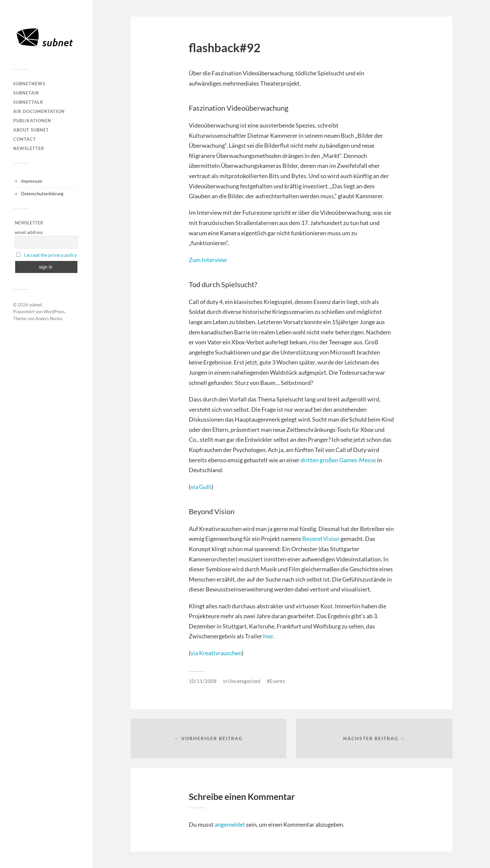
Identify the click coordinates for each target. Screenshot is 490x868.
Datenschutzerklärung (42, 194)
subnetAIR (26, 93)
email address (29, 232)
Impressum (32, 181)
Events (277, 681)
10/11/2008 (203, 681)
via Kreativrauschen (216, 653)
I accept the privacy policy (50, 255)
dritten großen (320, 460)
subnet (36, 305)
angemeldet (230, 824)
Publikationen (32, 121)
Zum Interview (208, 260)
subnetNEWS (29, 84)
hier (268, 636)
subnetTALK (28, 102)
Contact (25, 139)
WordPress (54, 312)
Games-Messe (358, 460)
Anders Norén (49, 319)
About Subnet (31, 130)
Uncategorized (244, 681)
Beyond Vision (321, 539)
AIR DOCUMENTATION (39, 111)
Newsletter (29, 148)
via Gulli (201, 487)
